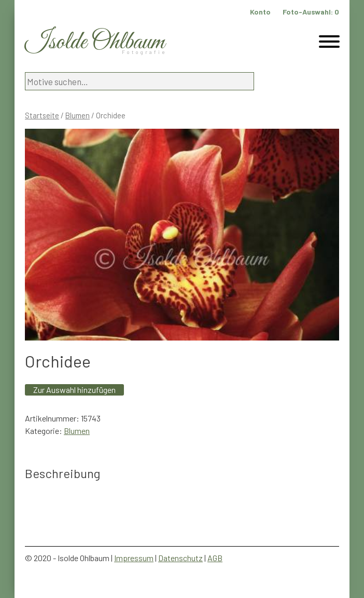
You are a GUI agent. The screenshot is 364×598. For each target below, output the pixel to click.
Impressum (134, 558)
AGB (215, 558)
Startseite (42, 115)
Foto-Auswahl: (311, 12)
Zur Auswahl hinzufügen (74, 390)
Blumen (78, 115)
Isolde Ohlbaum (95, 42)
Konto (260, 12)
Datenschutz (180, 558)
